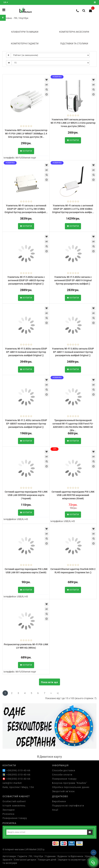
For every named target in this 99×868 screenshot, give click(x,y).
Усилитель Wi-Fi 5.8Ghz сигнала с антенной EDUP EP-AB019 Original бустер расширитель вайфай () (73, 280)
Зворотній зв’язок (63, 791)
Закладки (9, 810)
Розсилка (8, 814)
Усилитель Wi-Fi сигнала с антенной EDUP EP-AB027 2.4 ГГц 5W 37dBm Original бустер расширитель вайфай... (26, 209)
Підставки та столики (74, 44)
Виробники (59, 801)
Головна (7, 18)
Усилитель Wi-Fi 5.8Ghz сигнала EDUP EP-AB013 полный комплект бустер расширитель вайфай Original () (26, 352)
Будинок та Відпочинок (71, 856)
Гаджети (22, 856)
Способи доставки (64, 770)
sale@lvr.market (12, 783)
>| (58, 693)
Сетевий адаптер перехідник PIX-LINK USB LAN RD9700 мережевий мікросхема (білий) (73, 495)
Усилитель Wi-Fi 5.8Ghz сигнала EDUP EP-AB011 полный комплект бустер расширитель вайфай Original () (73, 352)
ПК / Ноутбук (36, 856)
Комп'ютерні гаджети (25, 44)
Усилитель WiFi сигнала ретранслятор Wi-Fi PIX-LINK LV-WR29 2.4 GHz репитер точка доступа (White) (73, 123)
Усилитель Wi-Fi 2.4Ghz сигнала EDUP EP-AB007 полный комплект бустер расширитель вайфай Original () (26, 424)
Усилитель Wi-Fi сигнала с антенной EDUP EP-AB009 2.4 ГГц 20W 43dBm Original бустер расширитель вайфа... (73, 209)
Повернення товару (64, 779)
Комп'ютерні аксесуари (74, 32)
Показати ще (49, 682)
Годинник (51, 856)
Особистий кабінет (14, 801)
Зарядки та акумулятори (72, 860)
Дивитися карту (49, 757)
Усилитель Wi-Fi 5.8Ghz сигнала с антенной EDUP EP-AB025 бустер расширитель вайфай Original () (26, 280)
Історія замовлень (14, 806)
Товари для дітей (47, 860)
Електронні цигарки (25, 860)
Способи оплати (62, 775)
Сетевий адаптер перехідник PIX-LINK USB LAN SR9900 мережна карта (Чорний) (26, 495)
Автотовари (9, 856)
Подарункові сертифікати (68, 806)
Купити (26, 151)
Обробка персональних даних (71, 787)
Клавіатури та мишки (25, 32)
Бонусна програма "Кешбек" (70, 783)
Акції (55, 810)
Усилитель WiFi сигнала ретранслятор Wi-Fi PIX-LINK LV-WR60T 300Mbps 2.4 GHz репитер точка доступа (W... (26, 134)
